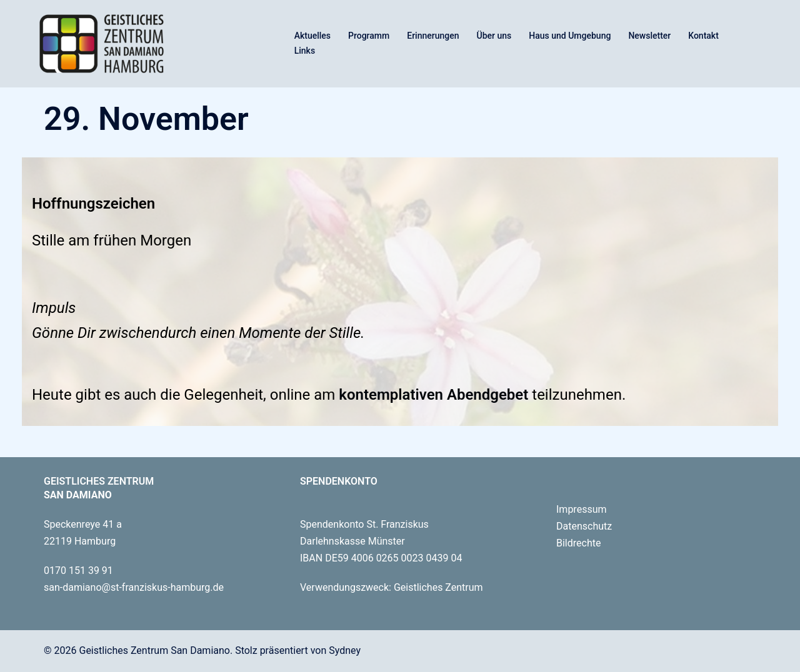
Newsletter (649, 36)
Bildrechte (578, 543)
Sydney (345, 650)
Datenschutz (584, 526)
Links (305, 51)
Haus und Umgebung (570, 36)
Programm (369, 36)
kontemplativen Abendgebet (432, 395)
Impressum (582, 509)
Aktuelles (312, 36)
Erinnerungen (433, 36)
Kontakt (703, 36)
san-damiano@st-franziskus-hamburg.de (134, 587)
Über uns (494, 36)
